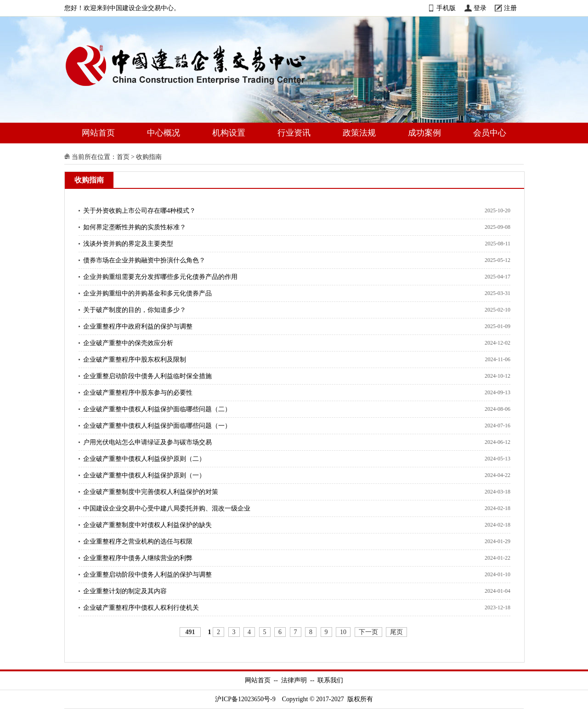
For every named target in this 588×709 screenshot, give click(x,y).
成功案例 (424, 133)
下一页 (368, 632)
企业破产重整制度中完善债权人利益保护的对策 (151, 492)
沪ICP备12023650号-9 (245, 699)
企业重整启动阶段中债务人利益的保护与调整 (147, 575)
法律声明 (294, 680)
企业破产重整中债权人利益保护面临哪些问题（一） (157, 426)
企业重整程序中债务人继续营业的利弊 (138, 558)
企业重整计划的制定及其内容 (125, 591)
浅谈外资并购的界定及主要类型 (128, 244)
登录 (480, 8)
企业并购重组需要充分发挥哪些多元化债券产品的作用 (160, 277)
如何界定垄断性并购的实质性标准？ (135, 227)
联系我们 (330, 680)
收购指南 (149, 157)
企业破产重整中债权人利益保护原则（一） (144, 475)
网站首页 (98, 133)
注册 (510, 8)
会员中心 (490, 133)
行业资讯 (294, 133)
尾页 (396, 632)
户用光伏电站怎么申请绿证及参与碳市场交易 (147, 442)
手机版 (446, 8)
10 (343, 632)
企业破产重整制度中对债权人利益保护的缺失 (147, 525)
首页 (123, 157)
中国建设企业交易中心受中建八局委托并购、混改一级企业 (167, 508)
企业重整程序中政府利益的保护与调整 (138, 326)
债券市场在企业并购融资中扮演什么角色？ (144, 260)
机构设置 (229, 133)
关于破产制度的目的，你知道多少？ (135, 310)
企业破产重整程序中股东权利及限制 (135, 360)
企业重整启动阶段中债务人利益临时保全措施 (147, 376)
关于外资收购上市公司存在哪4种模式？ (139, 211)
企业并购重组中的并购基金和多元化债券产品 (147, 293)
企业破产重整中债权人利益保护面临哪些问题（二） (157, 409)
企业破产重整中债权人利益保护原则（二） (144, 459)
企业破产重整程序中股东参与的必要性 (138, 393)
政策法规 (359, 133)
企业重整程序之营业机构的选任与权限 (138, 542)
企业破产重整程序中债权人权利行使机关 (141, 608)
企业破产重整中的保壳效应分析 (128, 343)
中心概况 (164, 133)
